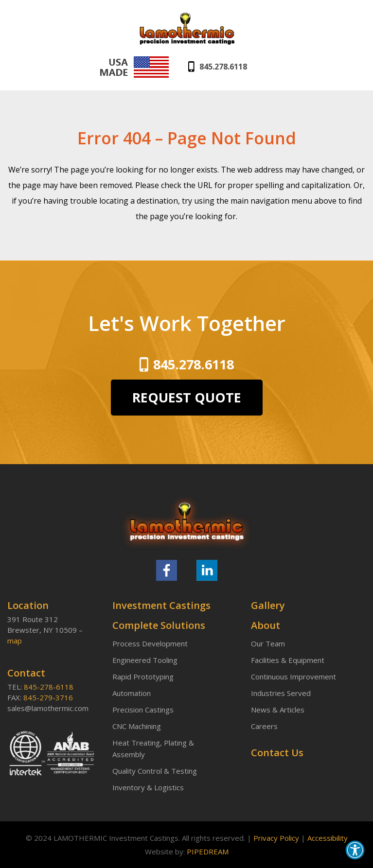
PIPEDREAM (208, 851)
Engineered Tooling (145, 660)
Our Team (268, 643)
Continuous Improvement (293, 677)
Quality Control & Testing (155, 771)
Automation (132, 693)
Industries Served (281, 693)
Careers (264, 726)
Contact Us (277, 753)
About (266, 625)
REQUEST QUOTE (187, 397)
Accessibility (328, 838)
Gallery (268, 606)
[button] (355, 850)
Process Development (150, 643)
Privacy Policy (276, 838)
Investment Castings (161, 606)
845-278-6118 (49, 687)
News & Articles (278, 710)
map (15, 641)
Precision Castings (143, 710)
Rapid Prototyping (143, 677)
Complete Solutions (159, 625)
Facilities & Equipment (288, 660)
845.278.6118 (223, 67)
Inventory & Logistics (148, 787)
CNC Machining (137, 726)
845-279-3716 (48, 697)
